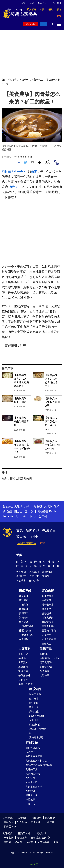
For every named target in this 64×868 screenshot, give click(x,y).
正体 (53, 3)
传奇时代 (30, 752)
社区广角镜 (25, 630)
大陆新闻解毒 (49, 639)
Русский (21, 516)
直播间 (34, 536)
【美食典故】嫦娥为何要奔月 (21, 421)
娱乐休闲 (26, 80)
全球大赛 (34, 581)
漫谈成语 (23, 671)
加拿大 (28, 507)
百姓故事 (30, 791)
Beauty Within (36, 716)
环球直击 (24, 600)
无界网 (30, 842)
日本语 (32, 516)
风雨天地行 (32, 782)
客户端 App (10, 826)
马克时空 (46, 635)
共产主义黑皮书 (34, 787)
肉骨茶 (6, 171)
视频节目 (14, 80)
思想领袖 (46, 613)
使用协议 (8, 822)
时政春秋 (46, 609)
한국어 (43, 516)
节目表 (21, 536)
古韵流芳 (23, 662)
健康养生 (46, 649)
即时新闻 (47, 572)
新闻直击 (24, 613)
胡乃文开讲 (46, 662)
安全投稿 (22, 822)
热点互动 (46, 600)
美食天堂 (34, 707)
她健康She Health (49, 658)
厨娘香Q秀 (35, 725)
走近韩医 (45, 675)
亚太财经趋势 (26, 635)
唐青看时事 (48, 626)
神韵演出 (21, 581)
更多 (56, 842)
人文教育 (25, 649)
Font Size (47, 162)
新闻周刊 (24, 618)
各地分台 (42, 3)
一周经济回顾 (26, 626)
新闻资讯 (33, 530)
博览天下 (34, 576)
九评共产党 (32, 769)
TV (44, 24)
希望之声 (22, 838)
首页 (4, 80)
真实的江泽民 (33, 774)
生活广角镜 (35, 694)
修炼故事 (30, 800)
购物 (42, 543)
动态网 (18, 842)
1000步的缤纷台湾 (38, 731)
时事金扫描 (48, 605)
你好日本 (34, 699)
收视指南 (36, 818)
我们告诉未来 (33, 748)
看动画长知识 (53, 80)
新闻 (19, 555)
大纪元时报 (40, 833)
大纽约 (18, 507)
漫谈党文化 (32, 795)
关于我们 (23, 818)
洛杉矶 (38, 507)
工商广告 (30, 804)
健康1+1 (44, 654)
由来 (34, 171)
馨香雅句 (23, 667)
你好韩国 (34, 703)
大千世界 (34, 720)
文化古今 (23, 680)
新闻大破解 (48, 618)
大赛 (31, 3)
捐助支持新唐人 (27, 543)
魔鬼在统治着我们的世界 (39, 765)
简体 (59, 3)
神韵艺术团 (24, 833)
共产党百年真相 (34, 756)
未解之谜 (23, 654)
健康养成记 (46, 667)
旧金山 (18, 511)
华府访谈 (24, 622)
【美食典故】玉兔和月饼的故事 (52, 402)
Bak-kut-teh (19, 171)
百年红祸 (30, 778)
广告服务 (36, 822)
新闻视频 (25, 591)
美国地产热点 (26, 684)
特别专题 (32, 743)
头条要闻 (21, 572)
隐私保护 (50, 818)
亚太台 (29, 511)
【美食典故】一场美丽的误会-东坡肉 (52, 445)
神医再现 (45, 671)
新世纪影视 (43, 842)
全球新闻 (24, 596)
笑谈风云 (23, 658)
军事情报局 (48, 622)
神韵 (23, 3)
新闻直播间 (31, 24)
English (54, 511)
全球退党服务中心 (40, 838)
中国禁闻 (24, 605)
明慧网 (7, 842)
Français (8, 516)
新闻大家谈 (48, 596)
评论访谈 (48, 591)
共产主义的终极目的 (36, 761)
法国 (10, 511)
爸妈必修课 (24, 675)
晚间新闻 (24, 609)
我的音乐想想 (36, 737)
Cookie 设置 (32, 864)
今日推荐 (21, 576)
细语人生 (46, 644)
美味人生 (39, 80)
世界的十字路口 (50, 630)
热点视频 (34, 572)
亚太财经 (24, 639)
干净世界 (8, 838)
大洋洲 (48, 507)
